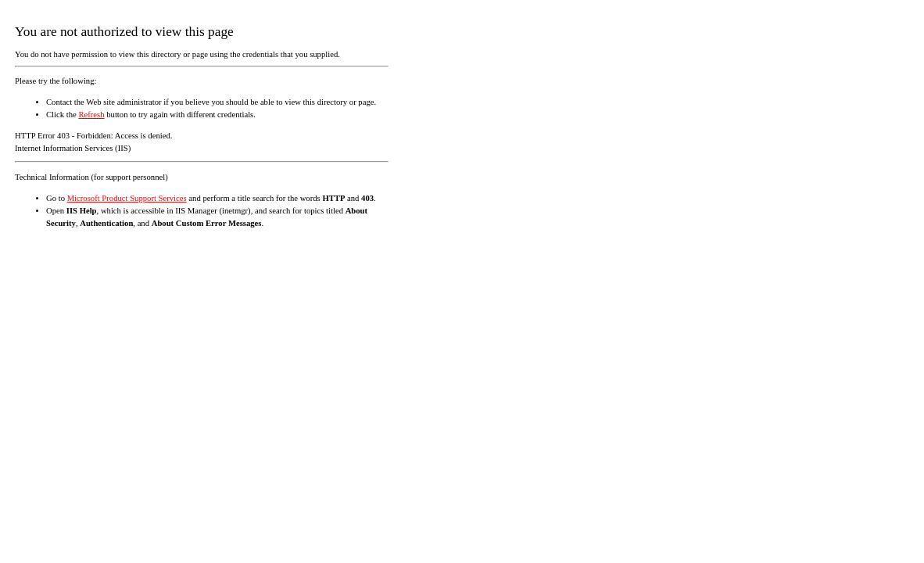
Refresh (91, 115)
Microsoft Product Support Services (127, 198)
